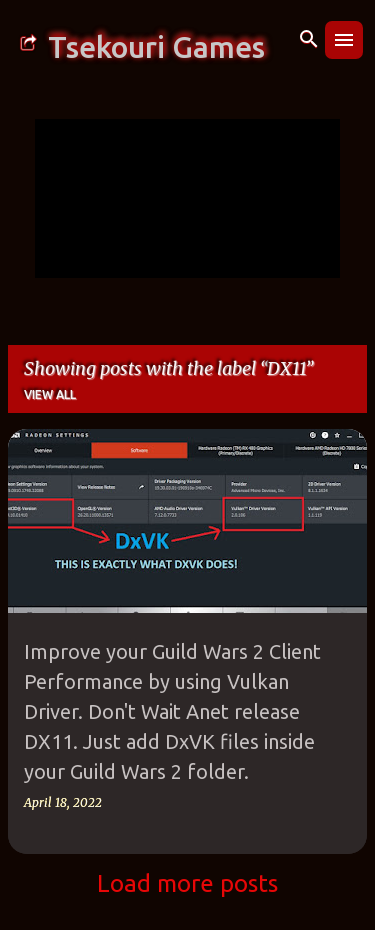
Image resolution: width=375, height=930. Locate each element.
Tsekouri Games (156, 47)
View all (50, 394)
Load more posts (187, 883)
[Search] (309, 40)
